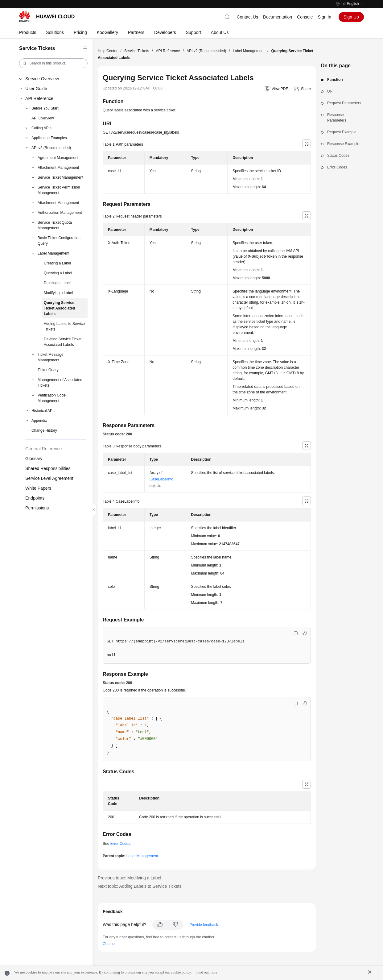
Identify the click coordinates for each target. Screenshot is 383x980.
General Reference (43, 449)
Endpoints (35, 498)
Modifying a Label (58, 293)
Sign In (325, 17)
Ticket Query (48, 370)
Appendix (39, 421)
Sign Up (351, 17)
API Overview (43, 118)
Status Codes (338, 156)
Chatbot (109, 944)
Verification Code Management (52, 398)
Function (335, 80)
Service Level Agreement (49, 478)
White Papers (38, 488)
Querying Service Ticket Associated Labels (59, 308)
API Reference (39, 98)
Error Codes (337, 167)
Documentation (278, 17)
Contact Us (247, 17)
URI (330, 91)
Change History (44, 430)
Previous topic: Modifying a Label (129, 878)
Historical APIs (43, 411)
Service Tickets (137, 51)
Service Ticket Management (60, 177)
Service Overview (42, 79)
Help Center (108, 51)
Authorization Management (60, 213)
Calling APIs (41, 128)
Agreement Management (58, 158)
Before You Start (45, 108)
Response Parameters (337, 118)
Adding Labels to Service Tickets (64, 326)
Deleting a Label (57, 283)
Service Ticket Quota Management (55, 225)
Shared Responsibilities (48, 468)
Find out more (207, 972)
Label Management (54, 253)
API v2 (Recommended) (51, 148)
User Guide (36, 89)
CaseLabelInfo (161, 479)
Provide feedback (204, 925)
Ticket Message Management (51, 357)
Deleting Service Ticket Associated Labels (63, 342)
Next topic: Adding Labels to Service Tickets (140, 886)
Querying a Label (58, 273)
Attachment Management (58, 168)
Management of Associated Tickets (60, 383)
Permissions (37, 508)
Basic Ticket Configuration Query (59, 241)
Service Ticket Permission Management (59, 190)
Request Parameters (344, 103)
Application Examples (49, 138)
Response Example (343, 144)
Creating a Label (57, 263)
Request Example (342, 132)
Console (305, 17)
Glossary (34, 459)
